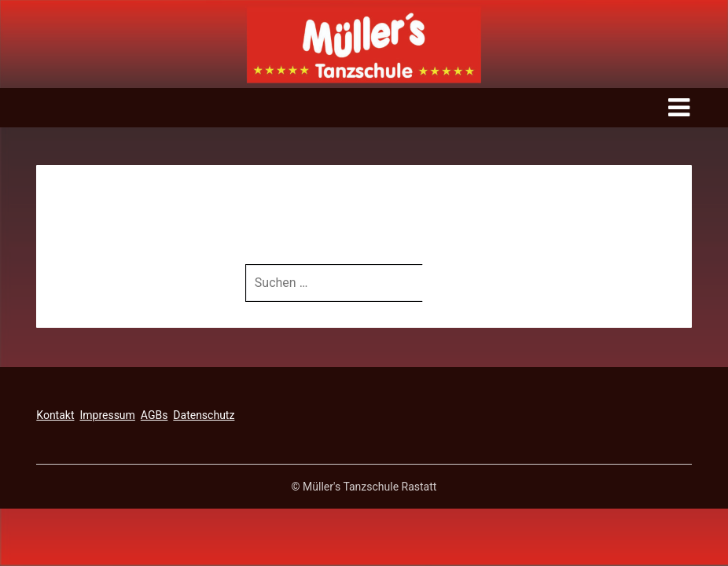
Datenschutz (204, 415)
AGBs (154, 415)
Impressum (107, 415)
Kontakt (55, 415)
